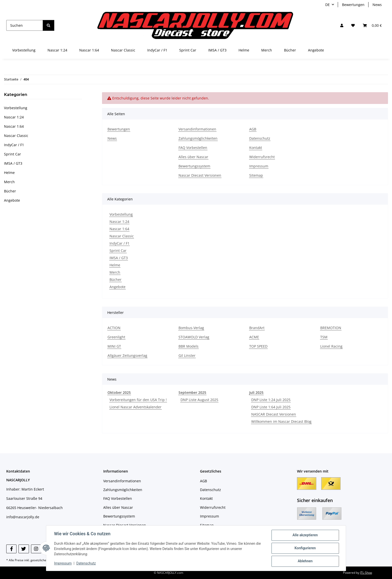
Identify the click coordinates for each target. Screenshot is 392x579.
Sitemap (256, 175)
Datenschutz (86, 564)
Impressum (63, 564)
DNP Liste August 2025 (199, 400)
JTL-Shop (366, 573)
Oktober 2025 (119, 392)
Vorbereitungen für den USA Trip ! (138, 400)
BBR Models (188, 346)
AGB (253, 129)
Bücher (115, 280)
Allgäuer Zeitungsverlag (127, 355)
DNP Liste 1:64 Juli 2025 (271, 407)
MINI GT (114, 346)
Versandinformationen (197, 129)
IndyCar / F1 (119, 243)
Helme (115, 265)
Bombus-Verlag (191, 328)
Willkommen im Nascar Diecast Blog (281, 421)
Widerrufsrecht (262, 157)
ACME (254, 337)
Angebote (117, 287)
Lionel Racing (331, 346)
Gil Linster (187, 355)
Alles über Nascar (193, 157)
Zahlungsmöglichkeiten (198, 138)
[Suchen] (25, 25)
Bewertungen (353, 5)
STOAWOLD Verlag (194, 337)
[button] (342, 25)
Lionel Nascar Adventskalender (135, 407)
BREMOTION (331, 328)
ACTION (114, 328)
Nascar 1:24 (119, 222)
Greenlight (116, 337)
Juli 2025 (256, 392)
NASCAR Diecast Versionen (274, 414)
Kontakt (256, 148)
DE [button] (327, 5)
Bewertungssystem (194, 166)
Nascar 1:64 (119, 229)
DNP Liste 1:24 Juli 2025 (271, 400)
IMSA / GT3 (119, 258)
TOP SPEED (258, 346)
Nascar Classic (122, 236)
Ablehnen (305, 561)
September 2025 (192, 392)
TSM (324, 337)
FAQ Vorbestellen (193, 148)
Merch (115, 272)
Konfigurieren (305, 548)
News (377, 5)
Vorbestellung (121, 214)
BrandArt (257, 328)
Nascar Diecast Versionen (200, 175)
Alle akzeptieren (305, 535)
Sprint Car (118, 251)
